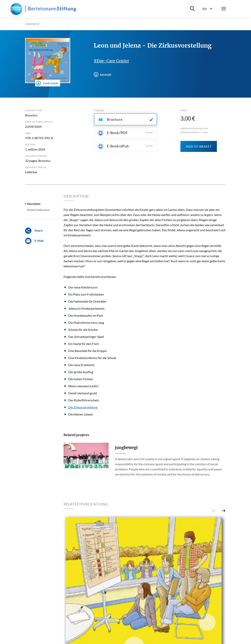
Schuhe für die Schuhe (83, 330)
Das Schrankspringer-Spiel (86, 337)
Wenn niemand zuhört (83, 386)
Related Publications (38, 210)
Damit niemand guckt (83, 393)
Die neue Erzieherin (81, 365)
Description (34, 204)
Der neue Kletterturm (83, 287)
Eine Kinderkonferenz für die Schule (92, 358)
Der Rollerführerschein (84, 400)
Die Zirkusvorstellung (83, 407)
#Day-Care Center (111, 61)
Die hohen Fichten (81, 379)
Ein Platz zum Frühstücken (86, 294)
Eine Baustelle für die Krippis (88, 351)
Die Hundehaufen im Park (86, 315)
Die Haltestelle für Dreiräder (87, 301)
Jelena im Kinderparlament (86, 308)
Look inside (47, 83)
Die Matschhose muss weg (86, 322)
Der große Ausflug (81, 372)
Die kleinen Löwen (81, 414)
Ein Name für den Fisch (84, 344)
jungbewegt (126, 448)
